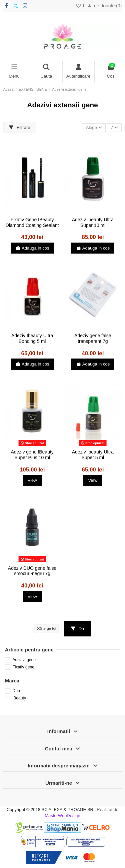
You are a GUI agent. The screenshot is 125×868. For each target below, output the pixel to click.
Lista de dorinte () (99, 6)
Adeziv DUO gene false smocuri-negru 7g (32, 571)
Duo (16, 691)
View (32, 480)
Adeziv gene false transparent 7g (93, 338)
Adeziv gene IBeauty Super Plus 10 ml (32, 455)
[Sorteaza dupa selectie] (94, 128)
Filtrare (20, 127)
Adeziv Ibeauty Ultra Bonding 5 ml (32, 338)
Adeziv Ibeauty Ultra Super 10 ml (93, 222)
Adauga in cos (32, 248)
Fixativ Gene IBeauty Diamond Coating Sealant (32, 222)
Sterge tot (47, 629)
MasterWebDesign (62, 816)
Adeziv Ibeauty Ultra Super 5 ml (93, 455)
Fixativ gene (23, 667)
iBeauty (19, 698)
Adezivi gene (24, 660)
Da (78, 629)
